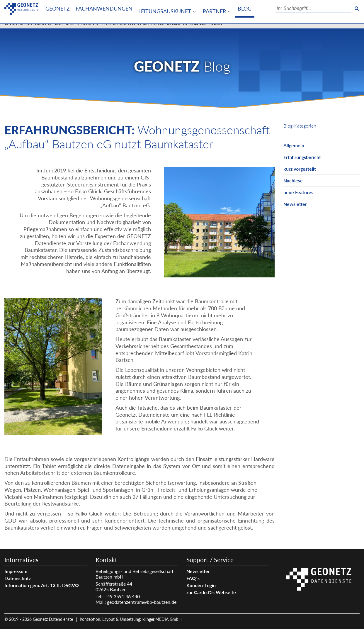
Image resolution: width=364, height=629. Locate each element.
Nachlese (293, 180)
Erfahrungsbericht (302, 157)
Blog (245, 9)
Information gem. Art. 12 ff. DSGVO (42, 585)
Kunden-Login (201, 585)
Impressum (16, 571)
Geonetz (58, 9)
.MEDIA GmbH (162, 619)
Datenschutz (18, 578)
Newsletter (295, 204)
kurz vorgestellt (300, 169)
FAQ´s (193, 578)
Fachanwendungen (104, 9)
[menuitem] (58, 9)
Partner (214, 11)
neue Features (298, 192)
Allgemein (294, 145)
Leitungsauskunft (165, 11)
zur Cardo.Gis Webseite (211, 592)
